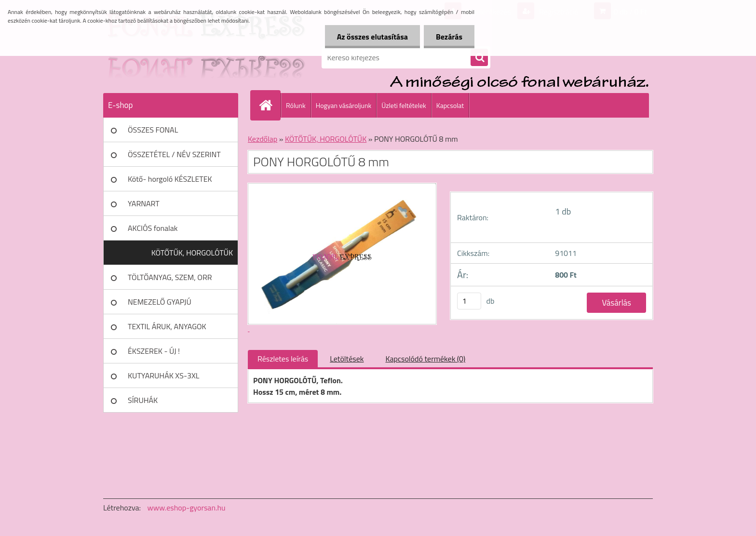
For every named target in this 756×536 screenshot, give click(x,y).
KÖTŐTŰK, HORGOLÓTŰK (192, 253)
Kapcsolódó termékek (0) (425, 359)
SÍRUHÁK (143, 400)
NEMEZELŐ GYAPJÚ (160, 302)
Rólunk (296, 105)
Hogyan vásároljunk (344, 105)
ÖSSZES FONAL (153, 130)
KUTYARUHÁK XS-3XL (163, 375)
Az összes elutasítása (372, 37)
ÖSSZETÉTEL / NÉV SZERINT (174, 154)
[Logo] (169, 57)
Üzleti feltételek (404, 105)
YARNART (144, 203)
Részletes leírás (283, 359)
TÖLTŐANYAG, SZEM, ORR (170, 277)
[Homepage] (270, 105)
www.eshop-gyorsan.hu (187, 508)
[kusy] (469, 301)
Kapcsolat (450, 105)
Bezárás (449, 37)
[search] (479, 58)
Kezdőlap (263, 139)
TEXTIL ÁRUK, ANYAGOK (167, 326)
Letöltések (347, 359)
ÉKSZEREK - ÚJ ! (154, 351)
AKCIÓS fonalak (153, 228)
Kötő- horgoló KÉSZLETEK (170, 179)
